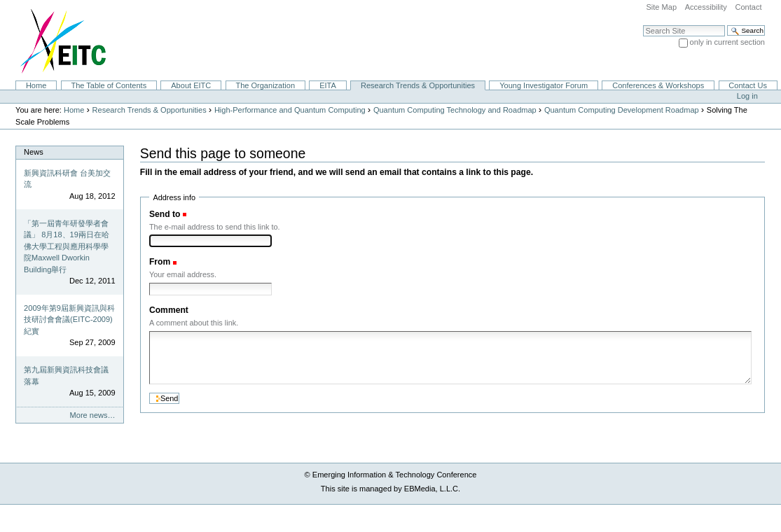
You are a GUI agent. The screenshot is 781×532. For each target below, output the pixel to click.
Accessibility (706, 7)
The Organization (265, 85)
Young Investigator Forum (544, 85)
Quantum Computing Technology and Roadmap (455, 110)
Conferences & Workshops (658, 85)
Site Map (661, 7)
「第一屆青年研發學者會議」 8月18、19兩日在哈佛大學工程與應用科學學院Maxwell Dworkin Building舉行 (67, 246)
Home (36, 85)
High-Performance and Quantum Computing (290, 110)
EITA (328, 85)
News (34, 152)
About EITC (191, 85)
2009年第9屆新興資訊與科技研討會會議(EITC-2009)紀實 (69, 320)
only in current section (727, 42)
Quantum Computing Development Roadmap (622, 110)
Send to (165, 214)
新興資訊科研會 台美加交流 (67, 179)
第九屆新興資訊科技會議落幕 (66, 376)
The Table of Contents (109, 85)
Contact (748, 7)
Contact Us (748, 85)
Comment (169, 310)
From (160, 262)
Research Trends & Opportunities (418, 85)
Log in (747, 96)
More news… (93, 415)
